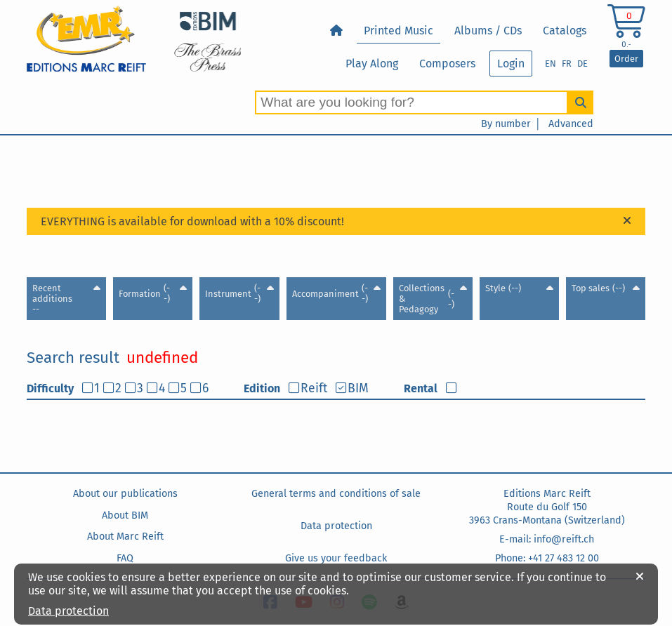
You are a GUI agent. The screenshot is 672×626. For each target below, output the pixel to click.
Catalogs (565, 31)
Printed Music (398, 31)
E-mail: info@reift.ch (547, 539)
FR (567, 64)
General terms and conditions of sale (336, 494)
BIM (358, 388)
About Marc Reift (125, 537)
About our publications (125, 494)
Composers (447, 64)
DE (582, 64)
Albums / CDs (488, 31)
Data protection (336, 526)
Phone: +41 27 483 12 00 (547, 558)
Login (511, 64)
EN (551, 64)
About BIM (125, 515)
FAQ (125, 558)
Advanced (571, 124)
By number (506, 124)
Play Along (372, 64)
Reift (314, 388)
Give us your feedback (336, 558)
